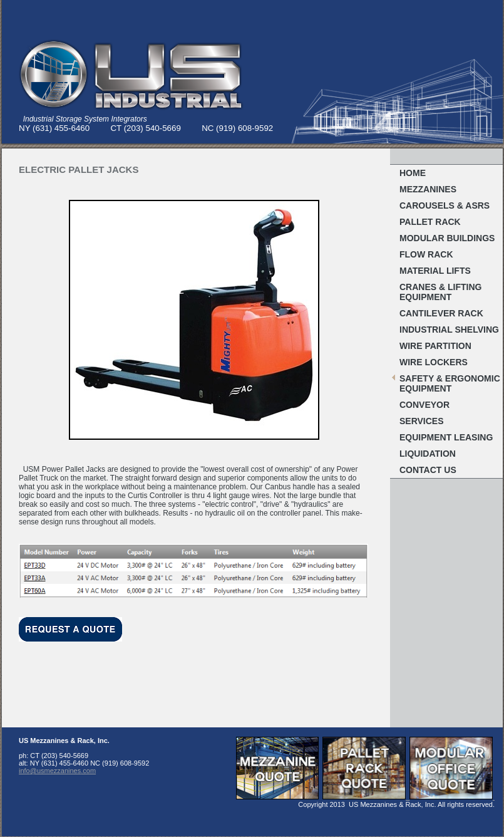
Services (422, 421)
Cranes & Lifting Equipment (440, 292)
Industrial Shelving (449, 330)
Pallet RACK (430, 222)
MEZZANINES (428, 189)
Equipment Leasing (446, 437)
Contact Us (428, 470)
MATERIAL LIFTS (435, 271)
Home (413, 173)
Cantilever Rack (441, 313)
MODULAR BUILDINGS (447, 238)
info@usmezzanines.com (57, 771)
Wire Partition (435, 346)
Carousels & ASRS (445, 205)
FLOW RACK (426, 254)
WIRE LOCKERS (434, 362)
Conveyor (424, 405)
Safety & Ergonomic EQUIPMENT (450, 383)
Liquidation (428, 454)
